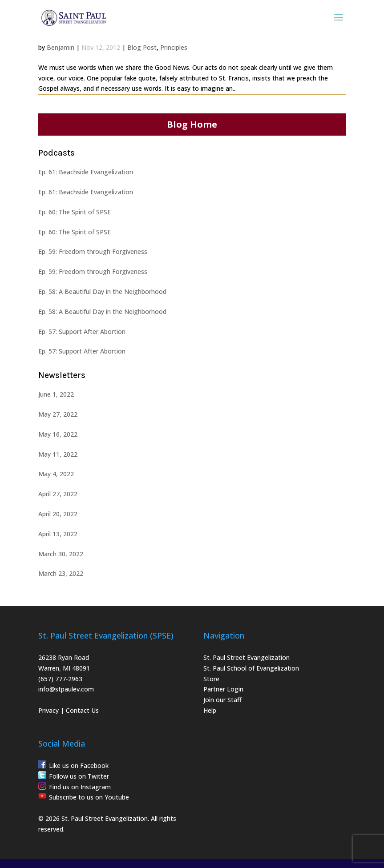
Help (210, 710)
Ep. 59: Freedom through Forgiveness (93, 251)
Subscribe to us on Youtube (89, 797)
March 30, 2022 (61, 554)
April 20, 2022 (58, 514)
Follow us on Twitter (79, 776)
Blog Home (192, 124)
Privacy (49, 710)
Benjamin (61, 47)
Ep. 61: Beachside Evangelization (86, 172)
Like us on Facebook (79, 766)
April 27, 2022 (58, 494)
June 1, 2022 (56, 394)
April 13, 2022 (58, 534)
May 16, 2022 (58, 434)
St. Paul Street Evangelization (247, 657)
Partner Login (223, 689)
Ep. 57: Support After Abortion (82, 332)
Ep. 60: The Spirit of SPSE (75, 212)
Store (211, 679)
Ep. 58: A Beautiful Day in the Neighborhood (102, 291)
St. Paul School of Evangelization (251, 668)
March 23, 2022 (61, 573)
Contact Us (82, 710)
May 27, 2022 (58, 414)
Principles (174, 47)
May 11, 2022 (58, 454)
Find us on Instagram (80, 787)
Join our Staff (222, 700)
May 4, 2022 (56, 474)
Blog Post (142, 47)
